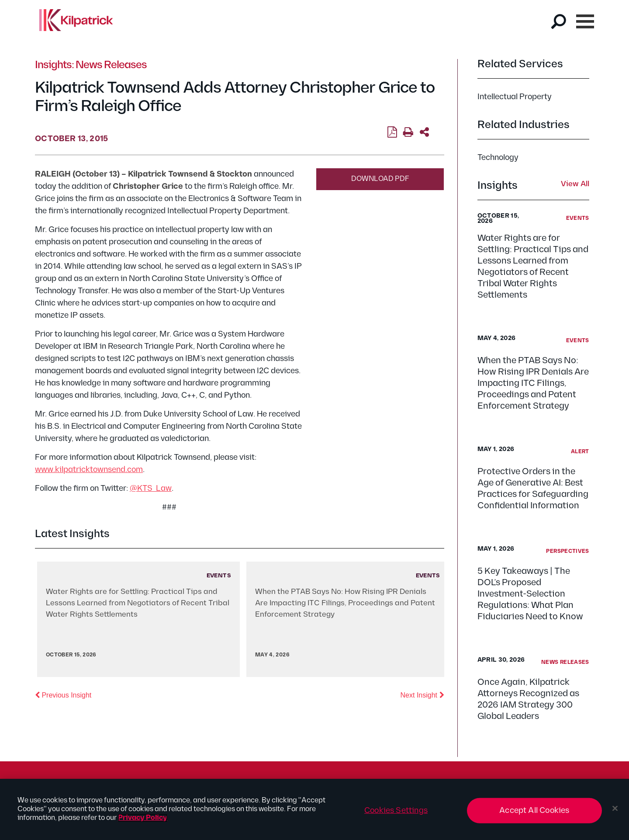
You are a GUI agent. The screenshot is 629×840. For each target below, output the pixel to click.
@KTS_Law (151, 488)
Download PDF (380, 179)
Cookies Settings (396, 810)
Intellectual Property (515, 97)
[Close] (615, 809)
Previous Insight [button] (63, 694)
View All (575, 184)
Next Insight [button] (422, 694)
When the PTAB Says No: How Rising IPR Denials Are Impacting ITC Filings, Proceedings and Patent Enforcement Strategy (533, 383)
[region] (314, 809)
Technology (498, 158)
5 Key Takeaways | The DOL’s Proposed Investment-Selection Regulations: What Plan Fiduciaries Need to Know (530, 594)
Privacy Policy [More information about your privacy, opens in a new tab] (143, 818)
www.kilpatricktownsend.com (89, 470)
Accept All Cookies (534, 810)
